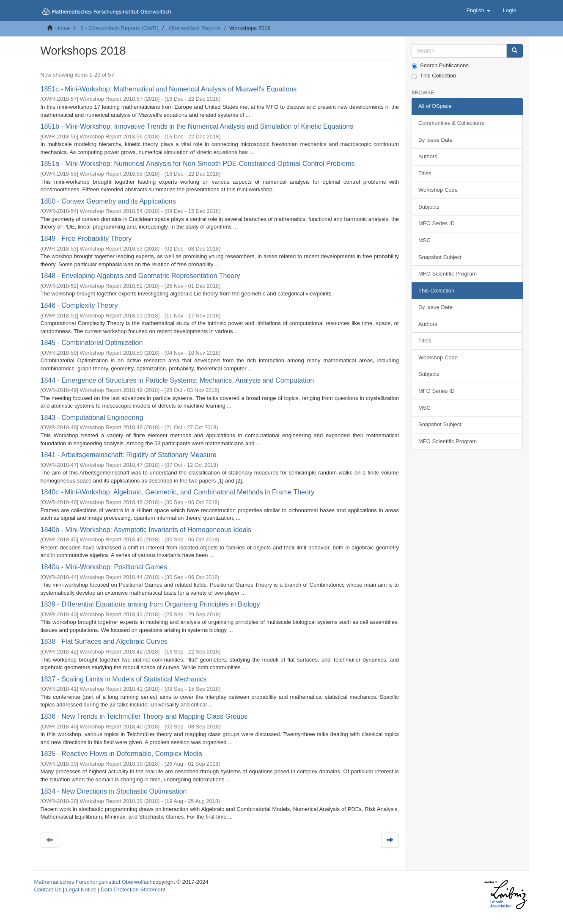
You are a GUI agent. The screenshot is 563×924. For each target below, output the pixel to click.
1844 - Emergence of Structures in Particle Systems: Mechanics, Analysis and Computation (177, 380)
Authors (428, 156)
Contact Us (48, 890)
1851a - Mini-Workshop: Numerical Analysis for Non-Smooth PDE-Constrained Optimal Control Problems (198, 164)
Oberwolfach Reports (195, 28)
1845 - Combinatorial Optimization (92, 343)
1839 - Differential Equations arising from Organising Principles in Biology (150, 604)
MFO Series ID (437, 223)
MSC (424, 240)
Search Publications (440, 66)
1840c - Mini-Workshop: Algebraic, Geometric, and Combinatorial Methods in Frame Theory (178, 492)
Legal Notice (81, 890)
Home (63, 28)
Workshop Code (438, 190)
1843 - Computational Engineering (92, 418)
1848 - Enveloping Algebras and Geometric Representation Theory (140, 276)
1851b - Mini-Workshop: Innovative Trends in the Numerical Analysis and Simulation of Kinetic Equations (197, 126)
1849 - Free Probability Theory (86, 239)
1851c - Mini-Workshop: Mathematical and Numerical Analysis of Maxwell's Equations (169, 89)
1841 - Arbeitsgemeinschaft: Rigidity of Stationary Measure (129, 455)
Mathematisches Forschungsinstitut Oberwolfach (93, 882)
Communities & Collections (451, 123)
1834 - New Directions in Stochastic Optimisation (114, 791)
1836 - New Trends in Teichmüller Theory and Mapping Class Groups (144, 716)
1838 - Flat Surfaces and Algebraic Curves (104, 641)
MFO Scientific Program (448, 274)
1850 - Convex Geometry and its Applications (108, 201)
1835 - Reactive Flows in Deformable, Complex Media (121, 754)
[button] (478, 11)
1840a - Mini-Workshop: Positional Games (104, 567)
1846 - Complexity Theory (79, 305)
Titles (425, 173)
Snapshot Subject (440, 257)
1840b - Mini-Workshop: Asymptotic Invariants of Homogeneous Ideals (146, 530)
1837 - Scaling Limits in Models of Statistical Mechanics (124, 679)
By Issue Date (435, 140)
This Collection (434, 76)
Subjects (429, 207)
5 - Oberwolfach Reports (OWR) (119, 28)
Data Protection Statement (133, 890)
